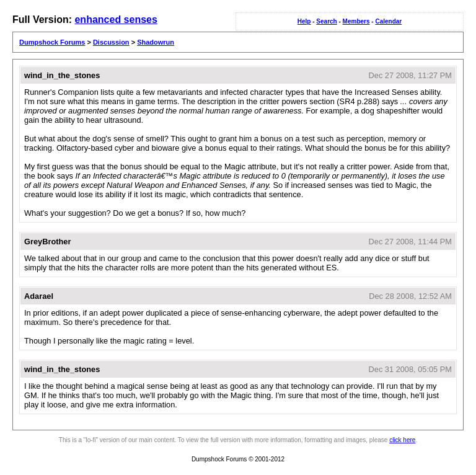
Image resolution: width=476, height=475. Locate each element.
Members (356, 21)
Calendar (388, 21)
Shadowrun (156, 42)
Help (304, 21)
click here (402, 440)
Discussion (111, 42)
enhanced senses (116, 20)
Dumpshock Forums (52, 42)
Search (326, 21)
